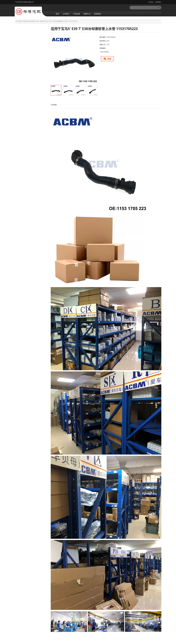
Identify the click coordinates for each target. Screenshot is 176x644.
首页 (57, 14)
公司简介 (151, 2)
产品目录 (77, 14)
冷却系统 (32, 21)
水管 (37, 21)
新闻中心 (87, 14)
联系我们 (158, 2)
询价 (107, 59)
